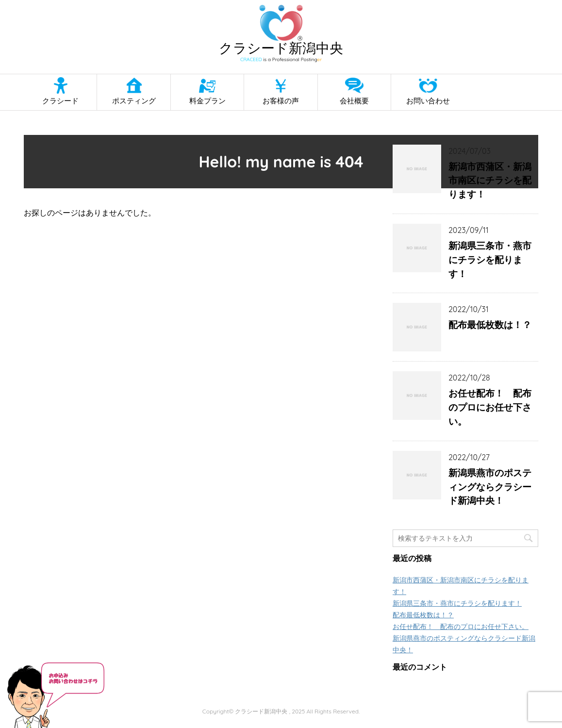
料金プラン (207, 101)
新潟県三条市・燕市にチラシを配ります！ (490, 260)
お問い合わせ (428, 101)
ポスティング (134, 101)
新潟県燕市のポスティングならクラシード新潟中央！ (490, 487)
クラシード (60, 101)
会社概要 (354, 101)
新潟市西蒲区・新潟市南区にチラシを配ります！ (490, 181)
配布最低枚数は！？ (490, 325)
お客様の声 (281, 101)
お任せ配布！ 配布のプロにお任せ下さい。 (490, 407)
